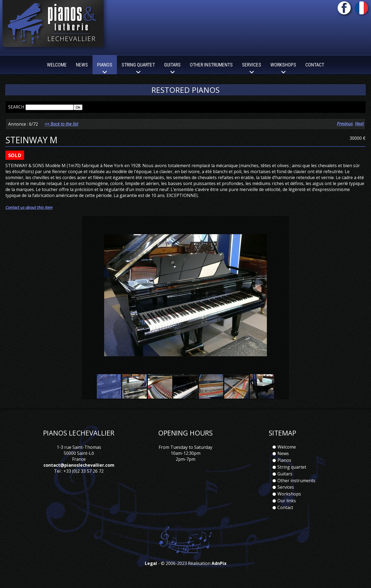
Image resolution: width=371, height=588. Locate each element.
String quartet (292, 467)
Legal (151, 563)
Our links (287, 501)
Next (359, 124)
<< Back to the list (61, 124)
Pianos (284, 460)
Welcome (57, 65)
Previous (345, 124)
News (82, 65)
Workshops (289, 494)
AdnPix (219, 563)
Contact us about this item (29, 207)
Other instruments (211, 65)
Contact (315, 65)
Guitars (285, 474)
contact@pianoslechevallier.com (79, 465)
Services (286, 487)
